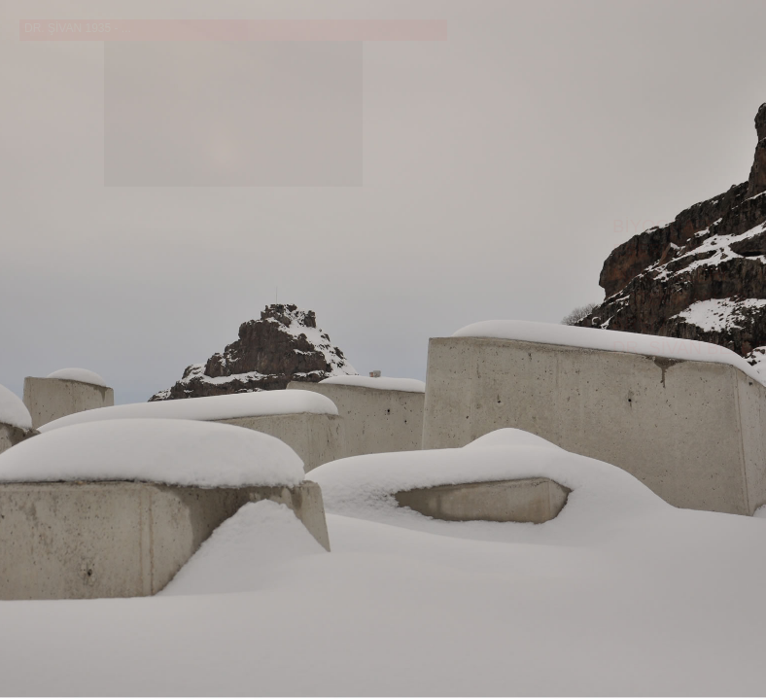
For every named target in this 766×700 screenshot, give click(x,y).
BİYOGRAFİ (662, 226)
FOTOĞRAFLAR (680, 299)
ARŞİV (640, 323)
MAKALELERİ (669, 275)
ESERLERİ (657, 250)
